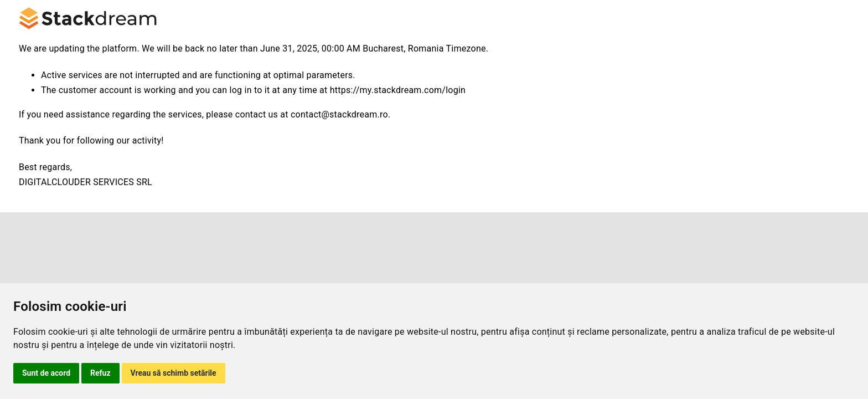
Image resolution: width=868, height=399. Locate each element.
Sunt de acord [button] (46, 373)
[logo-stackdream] (88, 11)
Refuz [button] (100, 373)
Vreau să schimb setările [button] (174, 373)
